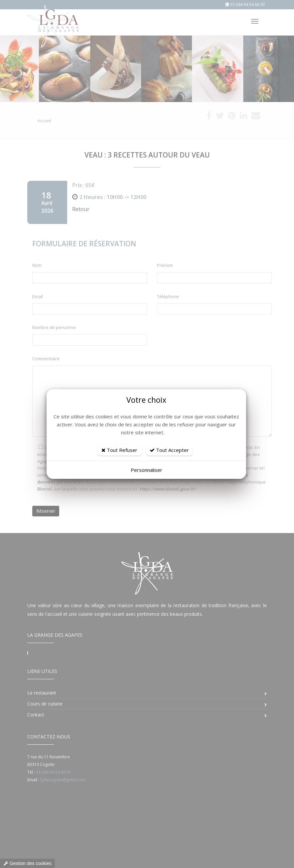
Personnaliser (147, 470)
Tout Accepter (169, 450)
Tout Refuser (119, 450)
